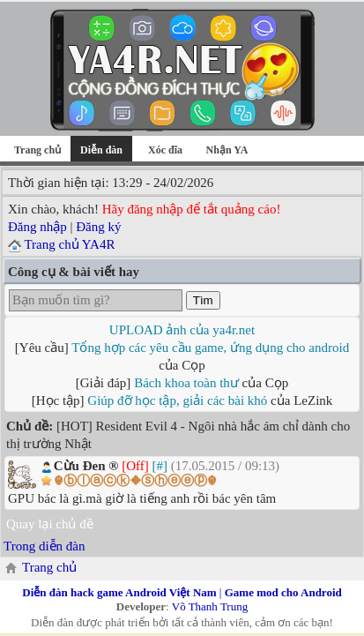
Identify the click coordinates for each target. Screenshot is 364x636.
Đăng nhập (37, 227)
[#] (160, 466)
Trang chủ (37, 150)
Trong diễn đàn (44, 546)
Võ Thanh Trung (210, 606)
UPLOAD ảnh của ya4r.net (182, 330)
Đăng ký (98, 227)
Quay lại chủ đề (50, 524)
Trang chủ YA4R (69, 244)
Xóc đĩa (165, 150)
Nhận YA (227, 150)
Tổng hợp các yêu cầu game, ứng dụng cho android (210, 348)
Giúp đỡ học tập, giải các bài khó (177, 400)
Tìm (203, 300)
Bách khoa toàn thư (186, 383)
